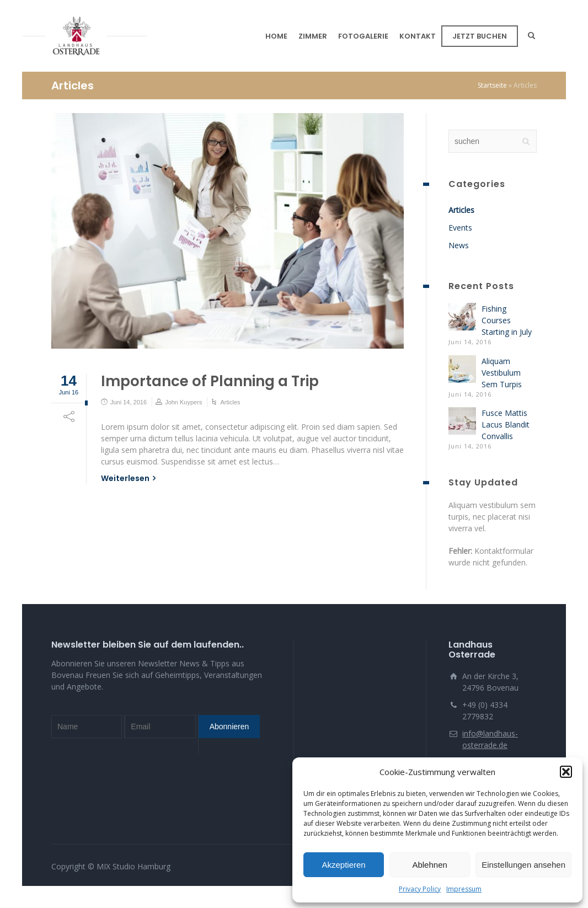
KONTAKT (418, 36)
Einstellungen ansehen (523, 865)
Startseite (492, 85)
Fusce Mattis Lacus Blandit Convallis (506, 424)
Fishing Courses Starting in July (507, 320)
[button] (566, 772)
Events (460, 228)
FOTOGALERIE (363, 36)
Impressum (464, 889)
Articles (230, 402)
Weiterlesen (125, 478)
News (459, 245)
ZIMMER (313, 36)
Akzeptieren (343, 865)
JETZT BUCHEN (480, 36)
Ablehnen (429, 865)
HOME (276, 36)
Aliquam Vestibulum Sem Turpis (502, 373)
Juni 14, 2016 (129, 402)
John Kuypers (183, 402)
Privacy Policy (420, 889)
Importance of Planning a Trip (210, 381)
